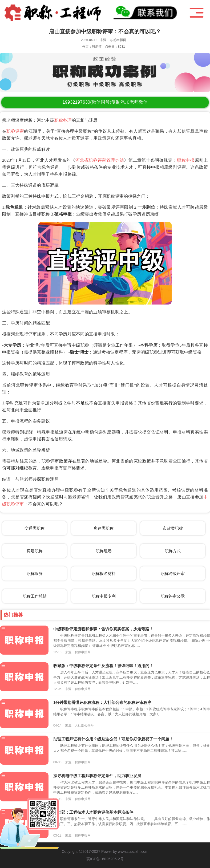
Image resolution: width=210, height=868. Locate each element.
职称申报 (186, 160)
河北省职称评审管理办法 (100, 160)
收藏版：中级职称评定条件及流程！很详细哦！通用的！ (103, 666)
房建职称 (35, 551)
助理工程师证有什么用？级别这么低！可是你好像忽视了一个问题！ (113, 739)
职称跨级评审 (173, 573)
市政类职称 (173, 528)
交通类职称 (35, 528)
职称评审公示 (173, 596)
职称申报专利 (104, 596)
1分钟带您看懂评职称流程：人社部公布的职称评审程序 (102, 702)
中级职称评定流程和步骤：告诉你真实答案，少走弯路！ (103, 629)
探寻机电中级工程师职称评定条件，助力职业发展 (97, 776)
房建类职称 (104, 528)
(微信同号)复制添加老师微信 (105, 102)
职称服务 (35, 573)
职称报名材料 (104, 573)
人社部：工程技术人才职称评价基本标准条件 (93, 812)
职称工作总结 (35, 596)
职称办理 (63, 120)
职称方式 (173, 551)
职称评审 (15, 131)
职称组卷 (104, 551)
